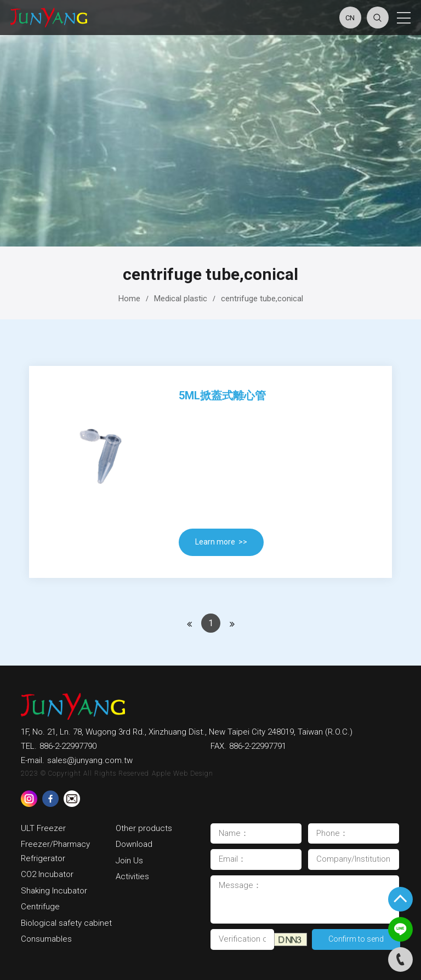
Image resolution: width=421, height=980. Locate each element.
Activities (132, 876)
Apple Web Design (183, 773)
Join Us (129, 861)
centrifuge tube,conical (262, 299)
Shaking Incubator (54, 891)
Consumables (46, 939)
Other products (144, 828)
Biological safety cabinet (66, 923)
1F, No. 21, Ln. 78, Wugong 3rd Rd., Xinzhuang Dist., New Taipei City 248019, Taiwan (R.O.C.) (187, 732)
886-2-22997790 (68, 746)
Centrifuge (40, 907)
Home (129, 299)
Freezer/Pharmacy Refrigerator (56, 851)
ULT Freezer (43, 828)
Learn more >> (221, 542)
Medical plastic (181, 299)
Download (135, 844)
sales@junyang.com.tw (90, 760)
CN (350, 18)
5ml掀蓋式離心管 (222, 396)
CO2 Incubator (47, 874)
